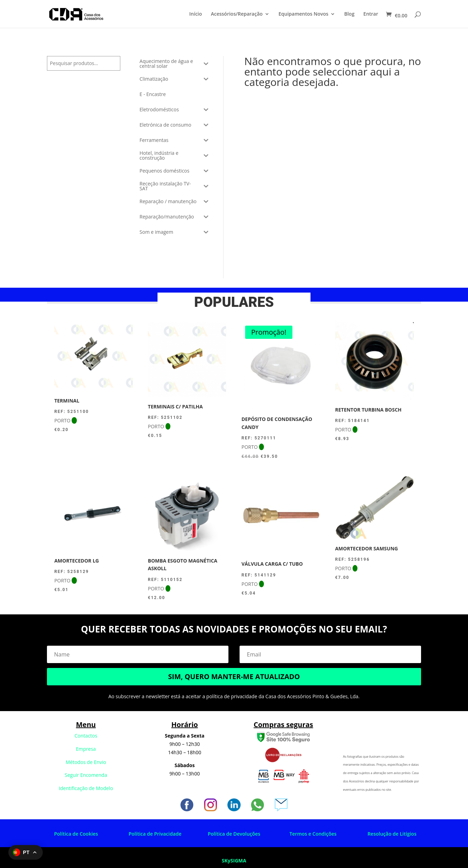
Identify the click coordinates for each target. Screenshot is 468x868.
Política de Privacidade (155, 834)
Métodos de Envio (86, 762)
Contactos (86, 736)
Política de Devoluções (234, 834)
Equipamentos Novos (303, 14)
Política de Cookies (76, 834)
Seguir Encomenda (86, 775)
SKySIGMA (234, 861)
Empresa (86, 749)
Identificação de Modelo (86, 788)
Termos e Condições (313, 834)
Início (195, 14)
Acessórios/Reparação (237, 14)
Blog (349, 14)
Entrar (371, 14)
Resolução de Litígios (392, 834)
